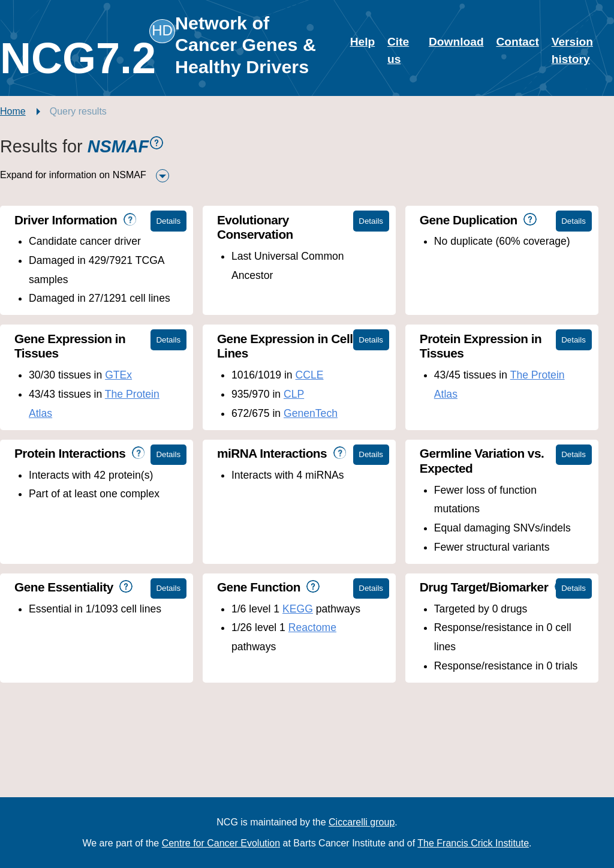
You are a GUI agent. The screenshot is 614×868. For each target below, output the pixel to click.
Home (13, 111)
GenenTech (311, 413)
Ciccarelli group (362, 822)
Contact (517, 42)
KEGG (298, 609)
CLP (294, 394)
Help (363, 42)
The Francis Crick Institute (473, 843)
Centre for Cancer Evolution (221, 843)
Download (456, 42)
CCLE (310, 375)
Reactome (312, 627)
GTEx (118, 375)
